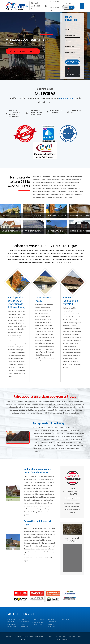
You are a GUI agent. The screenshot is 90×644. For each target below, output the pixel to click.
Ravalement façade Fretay (25, 620)
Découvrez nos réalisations (23, 51)
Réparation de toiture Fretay (39, 623)
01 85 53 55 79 (55, 3)
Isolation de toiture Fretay (52, 620)
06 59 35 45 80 (55, 9)
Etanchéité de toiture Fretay (12, 625)
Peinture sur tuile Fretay (11, 620)
